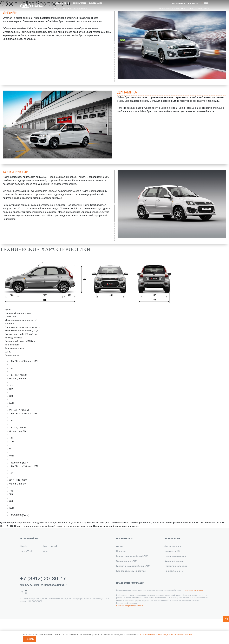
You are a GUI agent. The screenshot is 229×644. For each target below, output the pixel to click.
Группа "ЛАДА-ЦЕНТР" (62, 9)
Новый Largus (27, 556)
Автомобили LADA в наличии (172, 9)
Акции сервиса (202, 9)
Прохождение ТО (174, 571)
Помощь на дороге (175, 581)
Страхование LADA (127, 561)
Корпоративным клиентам (131, 571)
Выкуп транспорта (126, 581)
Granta (23, 546)
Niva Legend (50, 546)
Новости (121, 551)
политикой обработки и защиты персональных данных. (166, 635)
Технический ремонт (176, 556)
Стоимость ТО (172, 551)
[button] (61, 3)
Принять (30, 639)
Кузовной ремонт (174, 561)
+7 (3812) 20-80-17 (43, 604)
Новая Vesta (27, 551)
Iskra (46, 556)
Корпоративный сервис (178, 586)
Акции (190, 9)
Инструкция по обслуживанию (181, 576)
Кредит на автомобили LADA (132, 556)
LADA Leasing (124, 596)
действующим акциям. (194, 615)
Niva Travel (26, 561)
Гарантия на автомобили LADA (133, 566)
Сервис (120, 586)
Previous (115, 45)
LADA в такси (124, 591)
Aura (46, 551)
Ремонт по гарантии (176, 566)
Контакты (121, 576)
